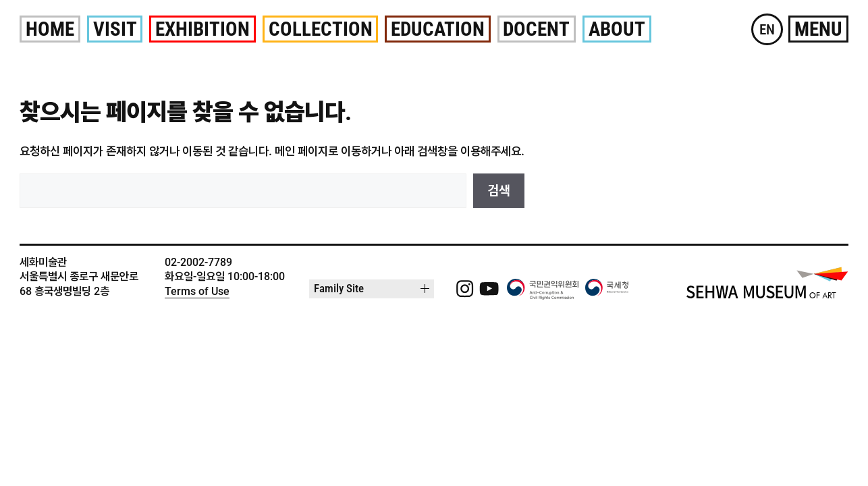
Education (438, 29)
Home (50, 29)
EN (767, 29)
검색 (499, 191)
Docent (536, 29)
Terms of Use (197, 291)
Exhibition (202, 29)
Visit (115, 29)
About (617, 29)
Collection (321, 29)
